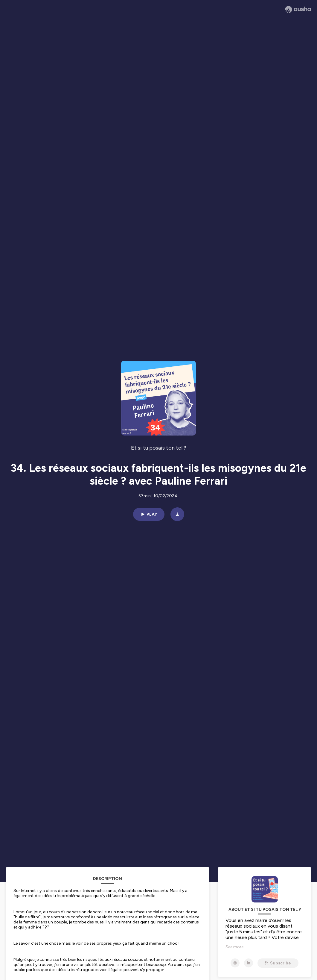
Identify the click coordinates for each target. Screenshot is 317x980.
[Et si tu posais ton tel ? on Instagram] (235, 963)
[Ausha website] (298, 10)
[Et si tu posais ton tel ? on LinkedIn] (249, 963)
